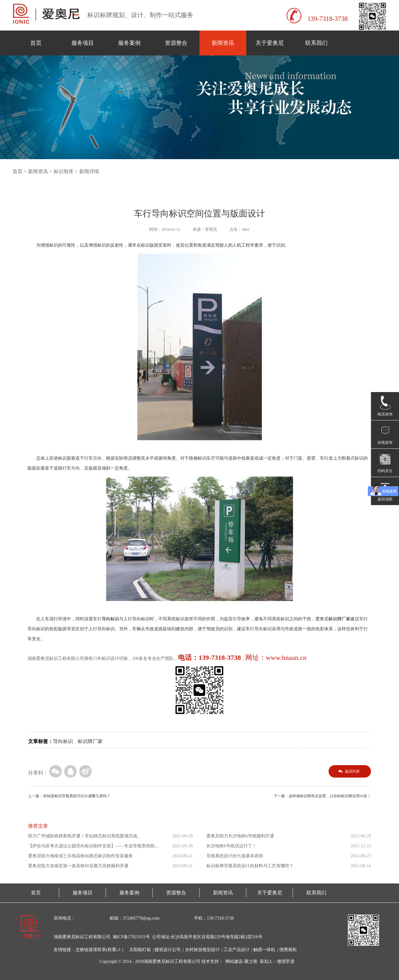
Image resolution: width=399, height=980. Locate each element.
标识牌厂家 (90, 741)
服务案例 (129, 43)
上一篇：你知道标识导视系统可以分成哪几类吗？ (69, 796)
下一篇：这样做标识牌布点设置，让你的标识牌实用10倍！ (322, 796)
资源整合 (176, 43)
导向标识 (63, 741)
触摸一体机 (264, 950)
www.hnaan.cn (286, 658)
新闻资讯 (223, 43)
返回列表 (352, 771)
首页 (36, 43)
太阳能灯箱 (140, 950)
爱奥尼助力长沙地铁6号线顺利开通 (240, 836)
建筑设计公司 (168, 950)
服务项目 (83, 43)
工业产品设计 (237, 950)
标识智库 (64, 171)
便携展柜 (288, 950)
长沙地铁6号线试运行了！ (231, 846)
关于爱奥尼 (270, 43)
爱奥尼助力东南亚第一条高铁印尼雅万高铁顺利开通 (78, 866)
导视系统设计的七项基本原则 (235, 856)
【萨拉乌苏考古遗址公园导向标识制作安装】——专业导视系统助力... (91, 847)
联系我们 (316, 43)
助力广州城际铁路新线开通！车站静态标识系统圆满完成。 (85, 836)
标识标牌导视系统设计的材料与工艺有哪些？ (250, 866)
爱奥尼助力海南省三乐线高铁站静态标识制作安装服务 (80, 856)
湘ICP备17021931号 (131, 937)
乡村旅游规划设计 (202, 950)
